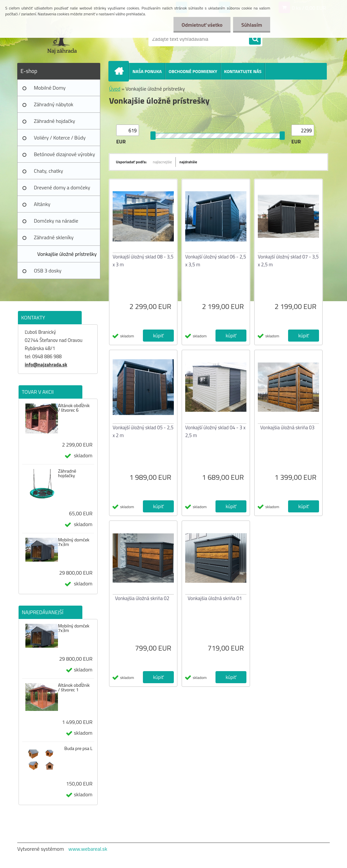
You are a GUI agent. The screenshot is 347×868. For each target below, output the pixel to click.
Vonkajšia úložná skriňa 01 (215, 598)
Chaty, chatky (49, 171)
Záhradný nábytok (54, 104)
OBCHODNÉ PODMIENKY (193, 71)
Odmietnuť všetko (202, 25)
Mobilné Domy (50, 88)
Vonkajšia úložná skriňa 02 (142, 598)
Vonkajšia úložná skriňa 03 (288, 427)
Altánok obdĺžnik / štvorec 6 (74, 408)
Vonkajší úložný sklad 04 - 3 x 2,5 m (215, 431)
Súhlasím (252, 25)
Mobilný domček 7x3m (74, 542)
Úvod (115, 89)
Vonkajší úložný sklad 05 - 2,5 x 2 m (143, 431)
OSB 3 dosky (48, 271)
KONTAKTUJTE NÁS (243, 71)
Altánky (42, 204)
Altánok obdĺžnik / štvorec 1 (74, 687)
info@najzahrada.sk (46, 365)
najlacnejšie (163, 162)
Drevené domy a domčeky (62, 187)
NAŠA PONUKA (147, 71)
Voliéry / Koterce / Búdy (60, 138)
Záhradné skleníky (54, 237)
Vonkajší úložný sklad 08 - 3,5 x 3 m (143, 261)
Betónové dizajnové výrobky (64, 154)
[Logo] (62, 39)
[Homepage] (121, 71)
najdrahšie (188, 162)
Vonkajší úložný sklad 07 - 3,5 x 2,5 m (288, 261)
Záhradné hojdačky (55, 121)
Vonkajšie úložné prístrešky (67, 254)
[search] (255, 39)
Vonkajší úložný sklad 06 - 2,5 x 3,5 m (216, 261)
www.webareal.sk (88, 849)
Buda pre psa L (78, 748)
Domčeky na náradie (56, 221)
